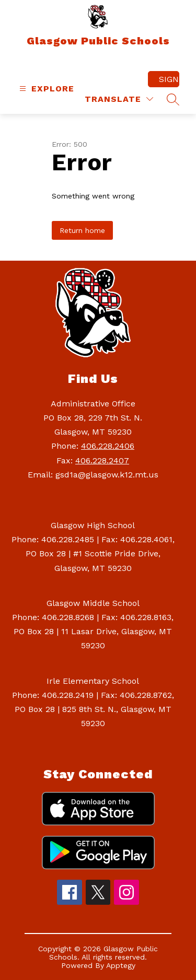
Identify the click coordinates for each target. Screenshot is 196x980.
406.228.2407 (102, 460)
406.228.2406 (108, 446)
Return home (82, 230)
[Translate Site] (119, 99)
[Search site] (173, 99)
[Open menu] (45, 89)
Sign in (169, 79)
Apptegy (121, 965)
